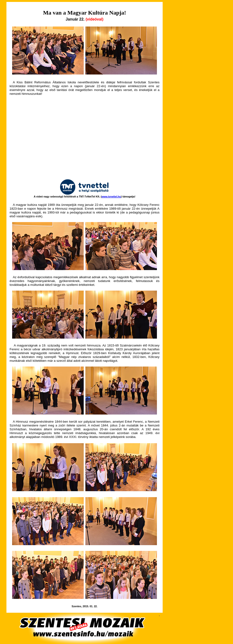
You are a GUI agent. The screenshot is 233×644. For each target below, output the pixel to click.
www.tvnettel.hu (111, 197)
